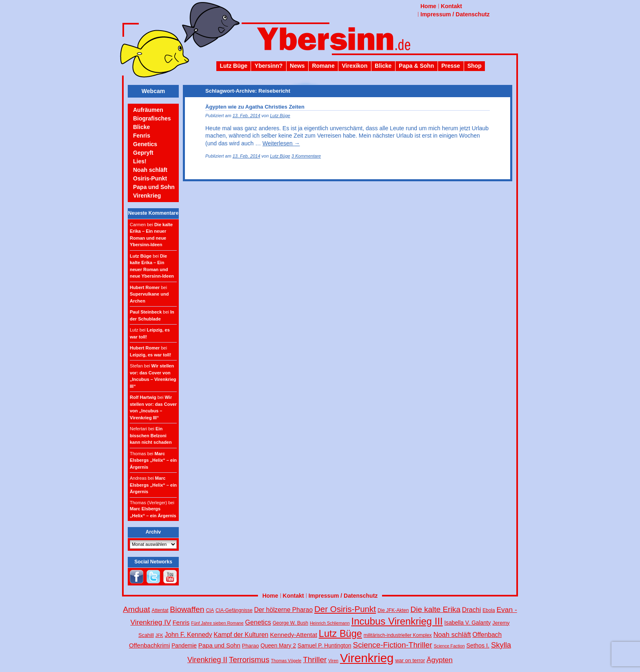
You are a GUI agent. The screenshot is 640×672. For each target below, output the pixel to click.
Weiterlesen (281, 143)
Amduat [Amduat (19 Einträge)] (136, 609)
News (297, 66)
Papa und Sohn (154, 187)
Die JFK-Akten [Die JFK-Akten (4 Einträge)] (393, 610)
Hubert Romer (145, 287)
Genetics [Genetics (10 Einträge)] (258, 622)
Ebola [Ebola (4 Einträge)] (489, 610)
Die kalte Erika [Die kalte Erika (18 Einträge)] (435, 609)
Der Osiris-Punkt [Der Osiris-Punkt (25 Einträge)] (345, 609)
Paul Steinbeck (146, 312)
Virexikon (354, 66)
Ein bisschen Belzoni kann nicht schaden (151, 435)
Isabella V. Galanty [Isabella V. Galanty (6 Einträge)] (468, 623)
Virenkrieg (147, 196)
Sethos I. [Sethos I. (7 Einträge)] (478, 645)
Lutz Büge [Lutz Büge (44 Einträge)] (340, 634)
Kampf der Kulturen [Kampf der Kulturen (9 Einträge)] (241, 635)
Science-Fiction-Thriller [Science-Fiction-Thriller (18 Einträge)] (393, 645)
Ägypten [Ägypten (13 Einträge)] (440, 660)
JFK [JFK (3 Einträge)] (159, 635)
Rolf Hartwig (143, 397)
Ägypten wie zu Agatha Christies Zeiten (255, 107)
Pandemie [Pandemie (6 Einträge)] (184, 646)
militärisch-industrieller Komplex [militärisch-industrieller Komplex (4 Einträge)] (398, 635)
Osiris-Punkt (150, 178)
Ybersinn (320, 42)
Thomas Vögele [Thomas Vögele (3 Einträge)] (286, 661)
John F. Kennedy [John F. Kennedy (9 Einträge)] (189, 635)
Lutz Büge (233, 66)
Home (428, 6)
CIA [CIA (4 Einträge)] (210, 610)
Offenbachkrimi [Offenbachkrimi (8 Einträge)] (149, 645)
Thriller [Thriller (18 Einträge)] (315, 660)
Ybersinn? (269, 66)
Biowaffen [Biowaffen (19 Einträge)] (187, 609)
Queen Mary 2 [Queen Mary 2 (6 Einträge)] (278, 646)
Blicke (383, 66)
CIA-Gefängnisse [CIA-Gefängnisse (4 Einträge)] (234, 610)
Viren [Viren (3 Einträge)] (333, 661)
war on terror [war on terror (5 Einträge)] (410, 660)
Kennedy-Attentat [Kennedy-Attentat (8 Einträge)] (293, 635)
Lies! (140, 161)
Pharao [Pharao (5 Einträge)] (250, 646)
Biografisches (152, 118)
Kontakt (451, 6)
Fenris (142, 136)
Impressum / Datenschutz (455, 14)
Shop (474, 66)
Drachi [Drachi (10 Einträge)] (471, 610)
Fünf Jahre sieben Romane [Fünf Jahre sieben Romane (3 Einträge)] (217, 623)
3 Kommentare (306, 156)
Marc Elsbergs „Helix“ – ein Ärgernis (153, 460)
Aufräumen (148, 110)
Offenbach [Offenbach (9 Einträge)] (487, 635)
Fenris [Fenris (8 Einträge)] (181, 622)
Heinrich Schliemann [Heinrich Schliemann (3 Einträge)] (330, 623)
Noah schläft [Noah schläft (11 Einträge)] (452, 635)
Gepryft (143, 153)
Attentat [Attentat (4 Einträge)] (160, 610)
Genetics (145, 144)
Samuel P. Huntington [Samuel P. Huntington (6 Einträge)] (324, 646)
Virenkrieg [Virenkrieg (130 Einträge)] (367, 658)
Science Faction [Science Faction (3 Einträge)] (449, 646)
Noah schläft (150, 170)
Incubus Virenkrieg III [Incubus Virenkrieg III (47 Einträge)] (397, 621)
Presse (451, 66)
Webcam (153, 91)
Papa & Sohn (416, 66)
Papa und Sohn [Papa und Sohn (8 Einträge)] (219, 645)
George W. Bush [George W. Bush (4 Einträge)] (290, 623)
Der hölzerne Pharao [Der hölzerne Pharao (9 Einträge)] (283, 610)
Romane (323, 66)
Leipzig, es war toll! (150, 355)
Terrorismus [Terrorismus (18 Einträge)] (249, 660)
